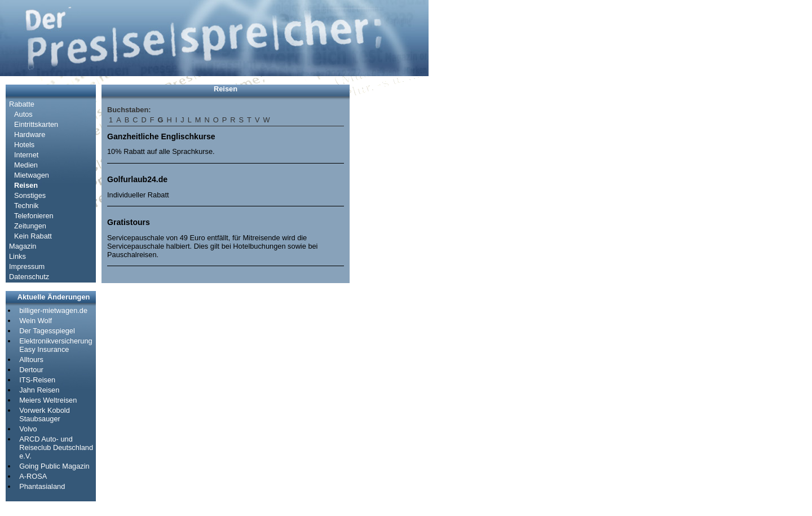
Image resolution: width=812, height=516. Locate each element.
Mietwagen (32, 175)
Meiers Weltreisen (48, 400)
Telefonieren (34, 216)
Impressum (27, 266)
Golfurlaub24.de (137, 179)
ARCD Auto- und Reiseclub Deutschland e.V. (56, 447)
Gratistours (129, 222)
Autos (23, 114)
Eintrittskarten (36, 124)
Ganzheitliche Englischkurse (161, 136)
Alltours (31, 360)
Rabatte (22, 104)
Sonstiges (30, 195)
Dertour (31, 370)
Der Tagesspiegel (47, 331)
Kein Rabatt (33, 236)
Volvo (28, 429)
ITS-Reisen (37, 380)
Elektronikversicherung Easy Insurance (56, 345)
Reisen (26, 185)
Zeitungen (30, 226)
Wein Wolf (36, 321)
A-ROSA (33, 476)
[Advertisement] (389, 254)
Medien (26, 165)
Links (17, 256)
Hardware (30, 134)
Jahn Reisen (39, 390)
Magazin (23, 246)
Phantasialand (42, 486)
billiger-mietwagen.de (53, 310)
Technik (26, 206)
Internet (26, 155)
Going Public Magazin (54, 466)
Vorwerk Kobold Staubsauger (45, 414)
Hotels (24, 145)
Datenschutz (29, 277)
